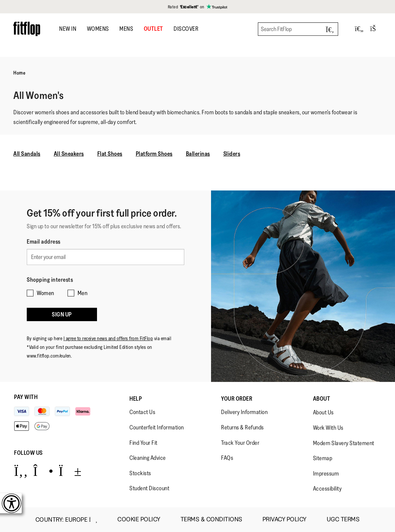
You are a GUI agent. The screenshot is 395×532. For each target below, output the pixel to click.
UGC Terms (343, 519)
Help (136, 399)
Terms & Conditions (212, 519)
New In (68, 29)
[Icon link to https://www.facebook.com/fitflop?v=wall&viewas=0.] (21, 471)
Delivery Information (244, 412)
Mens (126, 29)
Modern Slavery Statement (344, 443)
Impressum (326, 474)
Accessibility (327, 489)
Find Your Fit (143, 443)
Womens (98, 29)
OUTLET (154, 29)
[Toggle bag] (376, 29)
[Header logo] (27, 29)
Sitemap (323, 458)
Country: (66, 520)
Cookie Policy (139, 519)
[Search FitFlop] (298, 29)
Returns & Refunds (242, 427)
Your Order (237, 399)
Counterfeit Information (157, 427)
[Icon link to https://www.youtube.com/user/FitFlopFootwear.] (70, 471)
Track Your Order (240, 443)
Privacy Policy (285, 519)
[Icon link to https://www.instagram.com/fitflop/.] (43, 471)
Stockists (140, 473)
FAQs (227, 458)
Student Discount (149, 488)
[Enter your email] (106, 256)
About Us (323, 412)
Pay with (26, 397)
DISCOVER (186, 29)
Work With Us (328, 428)
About (322, 399)
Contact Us (142, 412)
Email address (44, 242)
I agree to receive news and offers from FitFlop (108, 330)
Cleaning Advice (148, 458)
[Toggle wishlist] (359, 29)
